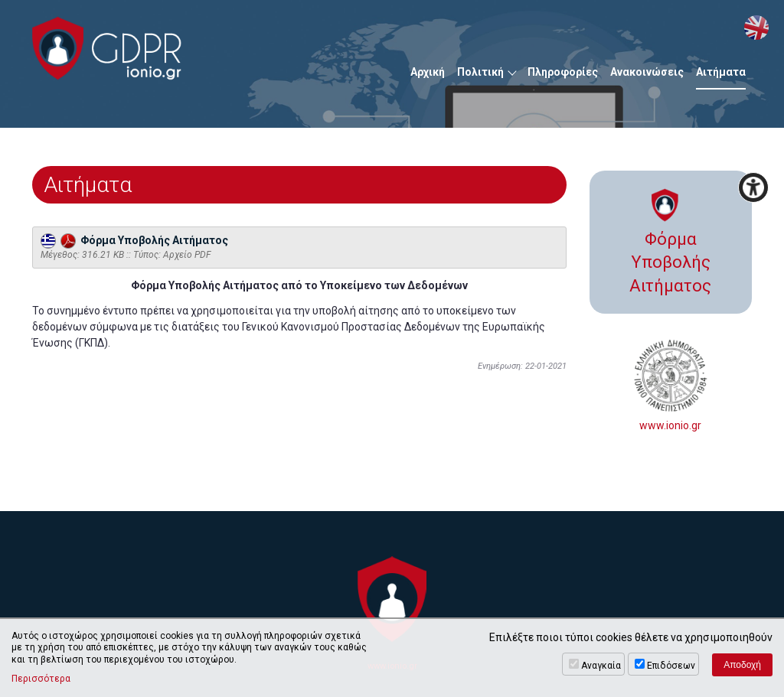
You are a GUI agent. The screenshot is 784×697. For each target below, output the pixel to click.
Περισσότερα (41, 679)
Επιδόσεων (671, 666)
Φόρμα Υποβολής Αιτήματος (134, 240)
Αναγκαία (601, 666)
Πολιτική (480, 72)
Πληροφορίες (563, 72)
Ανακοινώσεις (647, 72)
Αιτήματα (721, 72)
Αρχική (428, 72)
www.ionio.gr (671, 385)
